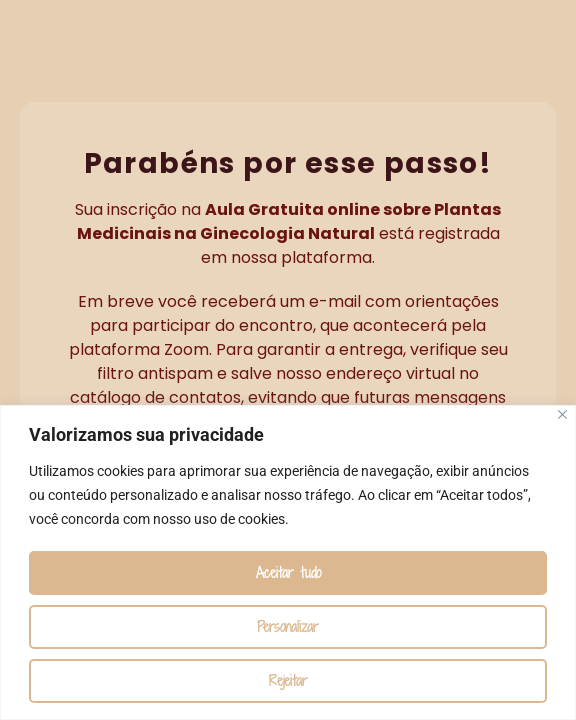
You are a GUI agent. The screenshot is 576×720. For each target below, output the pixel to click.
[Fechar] (562, 414)
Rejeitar (288, 680)
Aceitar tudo (288, 572)
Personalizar (288, 626)
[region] (288, 562)
